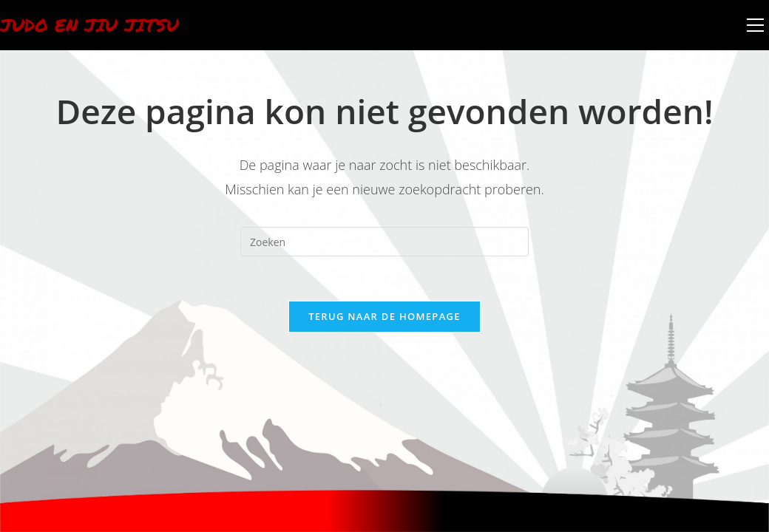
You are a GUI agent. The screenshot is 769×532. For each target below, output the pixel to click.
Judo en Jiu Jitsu (89, 25)
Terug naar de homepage (384, 316)
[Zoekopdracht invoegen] (384, 242)
